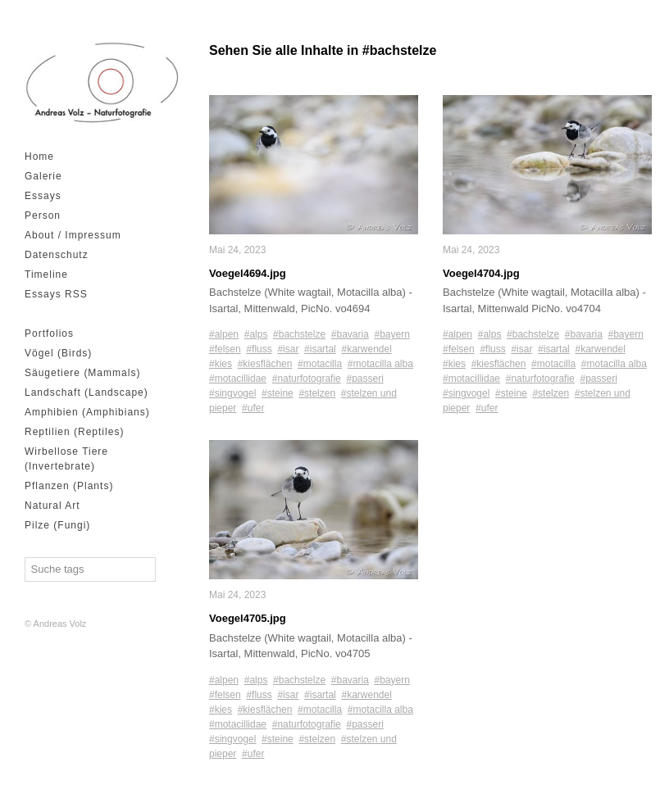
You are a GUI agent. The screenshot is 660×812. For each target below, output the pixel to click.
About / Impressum (73, 235)
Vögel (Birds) (58, 353)
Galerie (43, 176)
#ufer (253, 408)
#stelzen (317, 393)
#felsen (225, 349)
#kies (221, 364)
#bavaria (350, 334)
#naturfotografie (307, 379)
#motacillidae (238, 379)
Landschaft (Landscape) (86, 392)
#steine (278, 393)
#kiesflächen (265, 364)
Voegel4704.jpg (481, 273)
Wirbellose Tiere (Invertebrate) (66, 459)
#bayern (392, 334)
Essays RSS (56, 294)
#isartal (320, 349)
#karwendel (366, 349)
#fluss (259, 349)
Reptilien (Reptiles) (74, 432)
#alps (256, 334)
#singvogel (232, 393)
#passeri (364, 379)
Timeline (46, 274)
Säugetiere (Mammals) (82, 373)
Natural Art (52, 506)
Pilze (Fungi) (57, 525)
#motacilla (320, 364)
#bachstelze (299, 334)
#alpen (224, 334)
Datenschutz (57, 255)
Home (39, 157)
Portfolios (49, 333)
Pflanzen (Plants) (69, 486)
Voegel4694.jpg (248, 273)
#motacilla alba (380, 364)
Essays (43, 196)
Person (43, 215)
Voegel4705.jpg (248, 618)
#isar (288, 349)
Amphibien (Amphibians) (87, 412)
